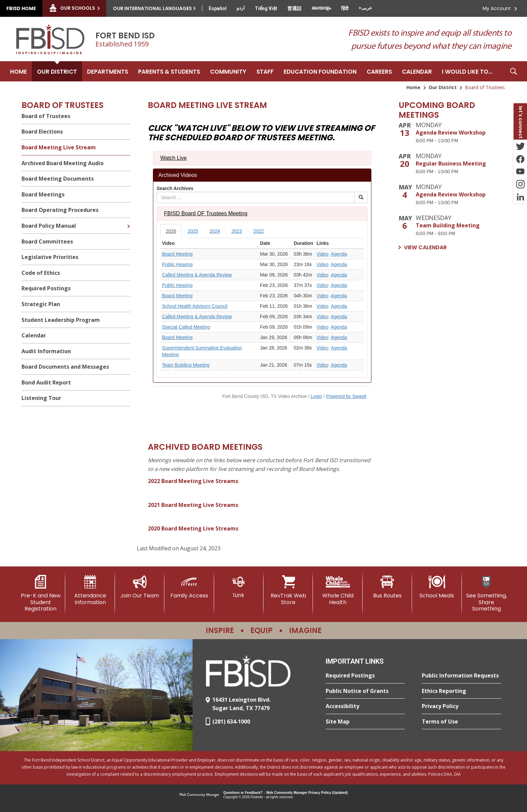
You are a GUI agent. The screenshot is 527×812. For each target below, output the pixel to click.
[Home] (18, 71)
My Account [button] (497, 8)
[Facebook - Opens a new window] (520, 159)
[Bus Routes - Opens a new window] (387, 587)
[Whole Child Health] (338, 590)
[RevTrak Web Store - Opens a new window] (288, 590)
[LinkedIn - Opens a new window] (520, 197)
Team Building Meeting (448, 225)
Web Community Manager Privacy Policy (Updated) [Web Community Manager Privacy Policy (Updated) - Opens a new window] (307, 793)
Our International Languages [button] (152, 8)
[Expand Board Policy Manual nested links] (128, 221)
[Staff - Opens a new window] (265, 71)
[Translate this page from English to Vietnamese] (266, 8)
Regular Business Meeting (451, 163)
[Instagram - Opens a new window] (520, 184)
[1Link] (239, 587)
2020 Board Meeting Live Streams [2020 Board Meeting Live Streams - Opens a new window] (193, 528)
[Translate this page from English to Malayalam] (321, 8)
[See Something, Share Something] (487, 594)
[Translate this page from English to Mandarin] (294, 8)
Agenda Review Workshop (451, 133)
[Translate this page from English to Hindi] (345, 8)
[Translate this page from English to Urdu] (241, 8)
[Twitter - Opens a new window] (520, 146)
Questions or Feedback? (243, 793)
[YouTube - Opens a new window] (520, 172)
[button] (514, 71)
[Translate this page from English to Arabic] (365, 8)
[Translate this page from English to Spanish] (218, 8)
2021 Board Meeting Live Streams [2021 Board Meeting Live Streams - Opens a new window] (193, 505)
